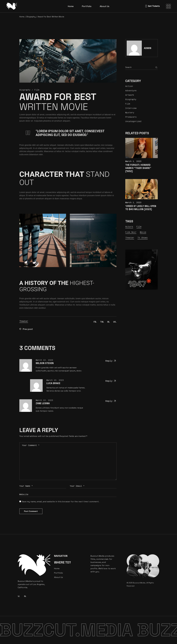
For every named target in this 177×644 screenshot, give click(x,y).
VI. (19, 596)
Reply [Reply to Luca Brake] (111, 381)
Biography (31, 17)
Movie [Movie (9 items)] (143, 232)
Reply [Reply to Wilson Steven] (111, 361)
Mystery (130, 113)
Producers (131, 117)
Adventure (131, 91)
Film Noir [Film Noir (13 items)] (131, 232)
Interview (131, 108)
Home (57, 568)
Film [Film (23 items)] (139, 227)
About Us (58, 577)
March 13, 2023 (44, 360)
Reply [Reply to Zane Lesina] (111, 401)
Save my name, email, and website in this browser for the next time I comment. (61, 502)
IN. (25, 596)
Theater (24, 321)
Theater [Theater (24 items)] (130, 238)
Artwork (130, 95)
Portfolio (58, 573)
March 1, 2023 (133, 161)
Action (129, 86)
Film (37, 90)
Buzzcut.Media (139, 583)
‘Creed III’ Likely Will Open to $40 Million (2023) (141, 208)
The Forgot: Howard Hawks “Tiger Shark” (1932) (138, 168)
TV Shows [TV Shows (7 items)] (143, 238)
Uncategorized (133, 121)
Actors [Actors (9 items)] (129, 227)
